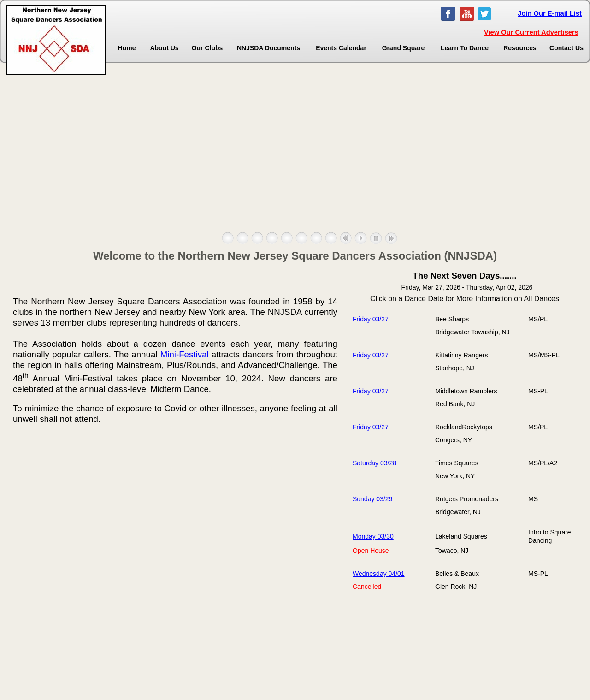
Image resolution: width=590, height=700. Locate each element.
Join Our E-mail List (550, 13)
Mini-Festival (185, 354)
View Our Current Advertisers (531, 32)
